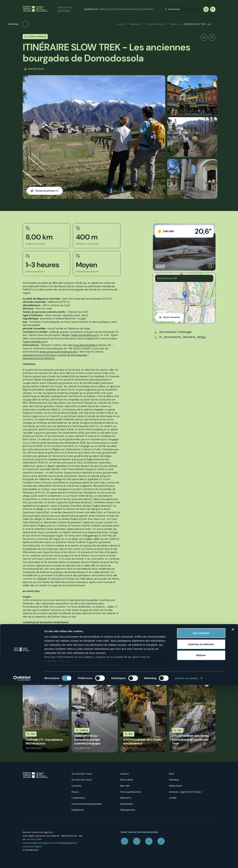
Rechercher (166, 9)
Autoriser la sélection (201, 827)
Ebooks (150, 9)
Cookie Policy (78, 798)
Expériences (91, 9)
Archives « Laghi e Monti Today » (186, 792)
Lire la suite (46, 716)
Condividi (204, 37)
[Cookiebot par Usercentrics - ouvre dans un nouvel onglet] (22, 861)
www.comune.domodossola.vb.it (59, 352)
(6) (47, 191)
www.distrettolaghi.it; (86, 345)
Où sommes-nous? (82, 780)
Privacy (75, 792)
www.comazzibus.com (85, 335)
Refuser (201, 838)
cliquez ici (64, 844)
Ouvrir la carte (172, 317)
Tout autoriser (201, 816)
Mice (171, 774)
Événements (126, 9)
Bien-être (125, 786)
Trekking (33, 24)
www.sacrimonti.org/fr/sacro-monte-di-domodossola (55, 355)
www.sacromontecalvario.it (39, 358)
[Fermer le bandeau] (233, 813)
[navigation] (213, 9)
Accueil (121, 24)
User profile (206, 9)
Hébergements (110, 9)
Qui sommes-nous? (82, 774)
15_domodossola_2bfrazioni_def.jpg (182, 337)
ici (118, 848)
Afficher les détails (186, 861)
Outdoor (124, 774)
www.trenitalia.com (35, 342)
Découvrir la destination (65, 9)
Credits (173, 798)
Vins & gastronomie (131, 792)
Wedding (174, 780)
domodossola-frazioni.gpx (175, 332)
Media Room (176, 786)
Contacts (76, 786)
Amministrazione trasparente (87, 804)
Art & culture (126, 780)
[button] (184, 295)
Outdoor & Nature (156, 24)
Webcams (139, 9)
